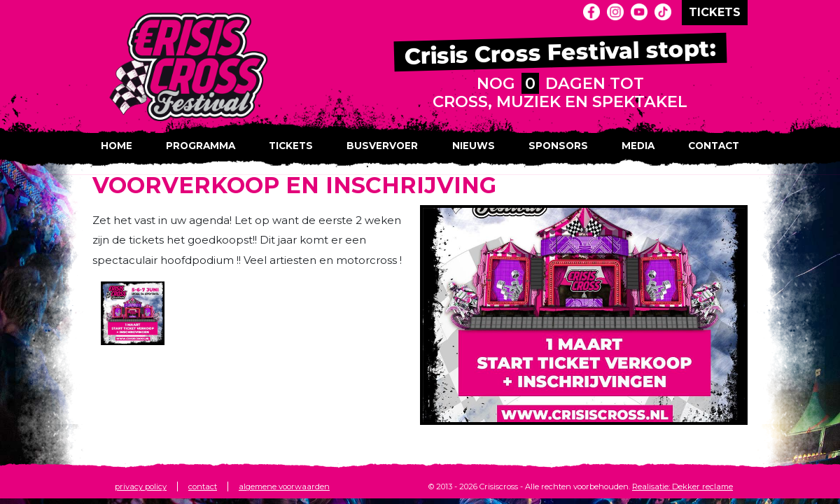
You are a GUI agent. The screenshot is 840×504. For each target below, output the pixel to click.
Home (117, 146)
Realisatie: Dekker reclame (682, 486)
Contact (714, 146)
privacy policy (141, 486)
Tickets (291, 146)
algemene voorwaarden (284, 486)
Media (638, 146)
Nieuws (474, 146)
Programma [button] (201, 146)
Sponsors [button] (558, 146)
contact (203, 486)
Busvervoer (382, 146)
